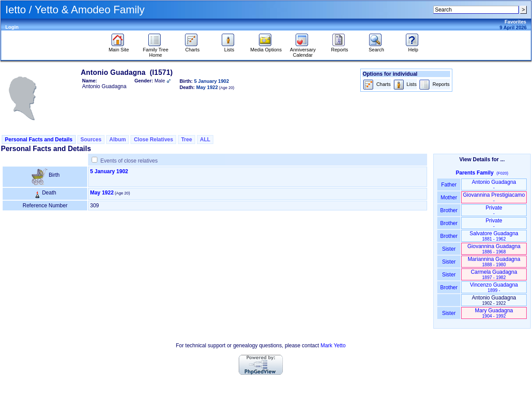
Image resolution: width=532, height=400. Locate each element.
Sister (449, 249)
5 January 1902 (109, 171)
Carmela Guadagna (494, 274)
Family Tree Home (156, 50)
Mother (449, 198)
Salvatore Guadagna (494, 236)
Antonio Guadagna (494, 184)
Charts (192, 47)
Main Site (119, 47)
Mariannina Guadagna (494, 262)
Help (413, 47)
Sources (91, 140)
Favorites (515, 22)
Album (118, 140)
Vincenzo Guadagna (494, 287)
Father (449, 185)
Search (376, 47)
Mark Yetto (333, 346)
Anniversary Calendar (303, 50)
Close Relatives (153, 140)
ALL (205, 140)
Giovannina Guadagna (494, 249)
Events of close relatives (129, 161)
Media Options (266, 47)
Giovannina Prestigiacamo (494, 197)
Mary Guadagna (494, 313)
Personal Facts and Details (39, 140)
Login (12, 27)
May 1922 (102, 193)
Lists (229, 47)
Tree (187, 140)
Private (494, 210)
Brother (449, 210)
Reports (340, 47)
